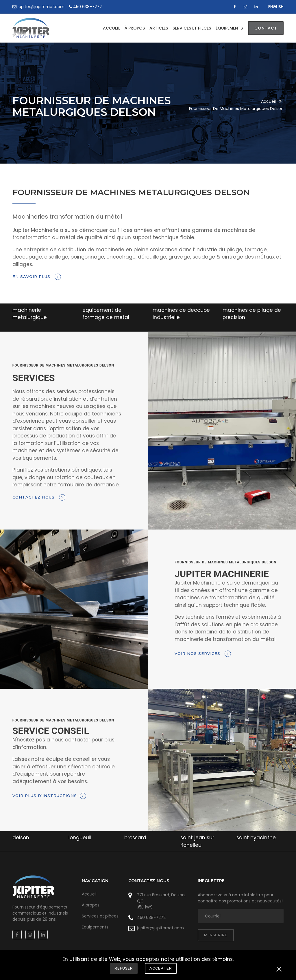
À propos (135, 28)
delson (21, 838)
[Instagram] (246, 7)
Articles (159, 28)
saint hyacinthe (256, 838)
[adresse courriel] (241, 916)
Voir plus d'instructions (49, 796)
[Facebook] (235, 7)
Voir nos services (203, 654)
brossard (135, 838)
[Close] (279, 970)
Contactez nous (39, 497)
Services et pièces (192, 28)
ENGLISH (276, 7)
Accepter (161, 968)
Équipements (229, 28)
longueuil (80, 838)
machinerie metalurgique (30, 314)
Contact (266, 28)
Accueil (111, 28)
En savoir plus (37, 277)
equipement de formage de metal (106, 314)
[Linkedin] (257, 7)
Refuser (124, 968)
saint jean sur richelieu (197, 841)
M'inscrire (216, 935)
